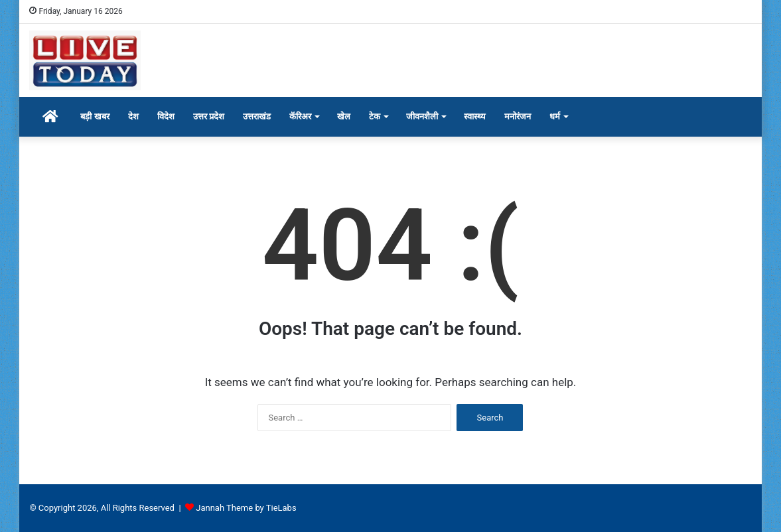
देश (133, 116)
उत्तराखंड (257, 116)
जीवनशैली (422, 116)
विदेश (166, 116)
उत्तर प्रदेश (209, 116)
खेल (344, 116)
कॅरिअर (300, 116)
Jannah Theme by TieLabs (246, 508)
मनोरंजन (518, 116)
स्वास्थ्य (475, 116)
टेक (375, 116)
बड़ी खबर (95, 116)
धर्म (555, 116)
